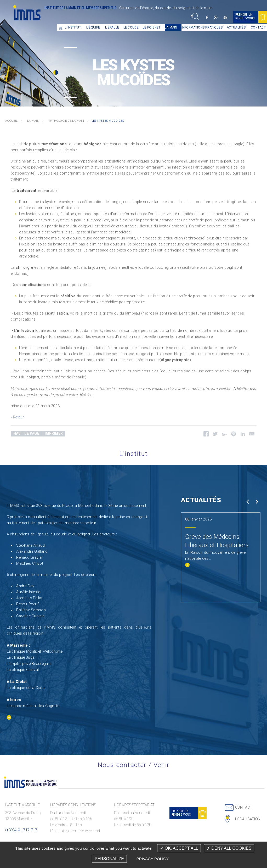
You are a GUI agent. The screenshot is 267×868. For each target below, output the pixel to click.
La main (171, 27)
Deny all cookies (229, 848)
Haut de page (26, 433)
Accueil (61, 28)
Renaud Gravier (29, 558)
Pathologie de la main (67, 121)
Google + (216, 17)
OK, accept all (179, 848)
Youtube (225, 17)
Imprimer (54, 433)
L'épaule (112, 27)
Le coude (131, 27)
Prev (248, 502)
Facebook (207, 17)
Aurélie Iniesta (28, 592)
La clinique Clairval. (23, 670)
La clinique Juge (21, 657)
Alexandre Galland (32, 551)
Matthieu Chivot (30, 564)
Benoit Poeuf (27, 604)
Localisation (248, 819)
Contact (244, 807)
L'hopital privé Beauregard (29, 664)
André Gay (25, 586)
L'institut (73, 27)
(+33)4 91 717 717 (21, 830)
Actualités (236, 27)
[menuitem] (61, 28)
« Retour (17, 417)
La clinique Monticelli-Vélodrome (35, 651)
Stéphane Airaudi (31, 545)
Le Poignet (152, 27)
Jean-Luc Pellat (29, 598)
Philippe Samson (31, 610)
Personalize (109, 859)
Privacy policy (152, 859)
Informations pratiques (202, 27)
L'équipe (93, 27)
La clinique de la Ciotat (26, 688)
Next (257, 502)
